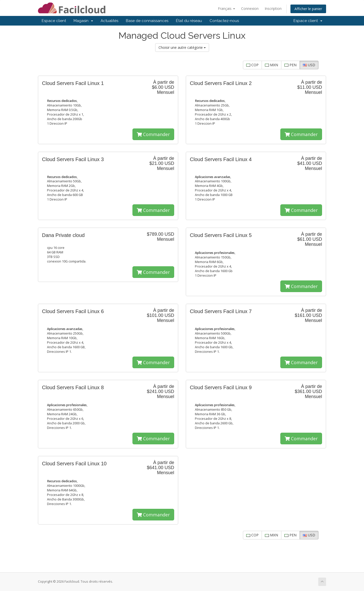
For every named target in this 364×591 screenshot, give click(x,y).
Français (226, 8)
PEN (290, 65)
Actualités (109, 21)
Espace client (54, 21)
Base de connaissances (147, 21)
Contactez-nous (224, 21)
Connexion (250, 8)
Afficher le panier (308, 9)
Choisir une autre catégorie (182, 47)
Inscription (273, 8)
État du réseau (189, 21)
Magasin (83, 21)
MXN (271, 65)
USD (309, 65)
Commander (153, 134)
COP (252, 65)
